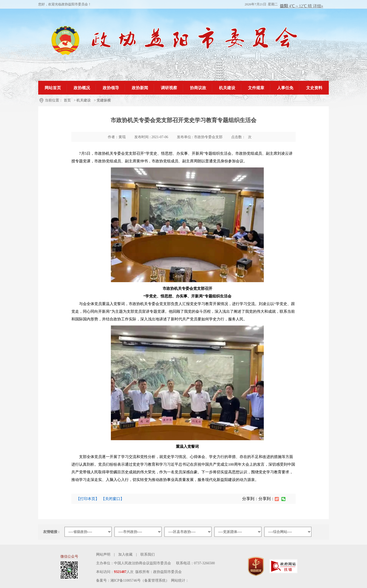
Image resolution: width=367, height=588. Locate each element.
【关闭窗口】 (113, 499)
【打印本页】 (88, 499)
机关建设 (84, 100)
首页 (67, 100)
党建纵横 (104, 100)
